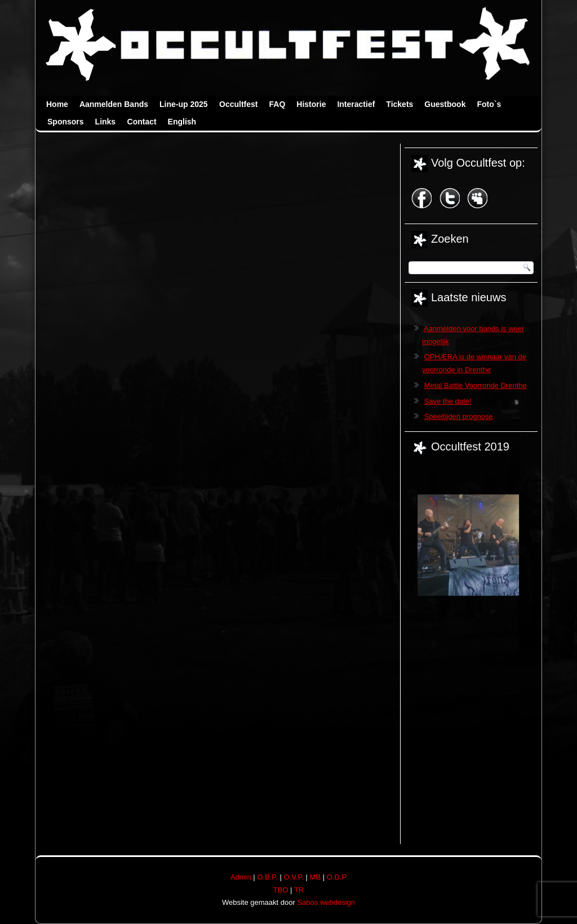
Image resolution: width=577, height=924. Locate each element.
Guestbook (445, 104)
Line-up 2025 (184, 104)
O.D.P (337, 877)
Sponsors (66, 122)
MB (316, 877)
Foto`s (489, 104)
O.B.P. (267, 877)
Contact (142, 122)
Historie (311, 104)
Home (57, 104)
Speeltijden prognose (459, 416)
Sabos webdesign (326, 902)
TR (299, 890)
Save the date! (448, 401)
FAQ (278, 104)
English (182, 122)
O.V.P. (294, 877)
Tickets (400, 104)
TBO (281, 890)
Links (106, 122)
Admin (241, 877)
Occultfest (238, 104)
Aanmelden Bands (114, 104)
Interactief (356, 104)
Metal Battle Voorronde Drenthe (476, 385)
